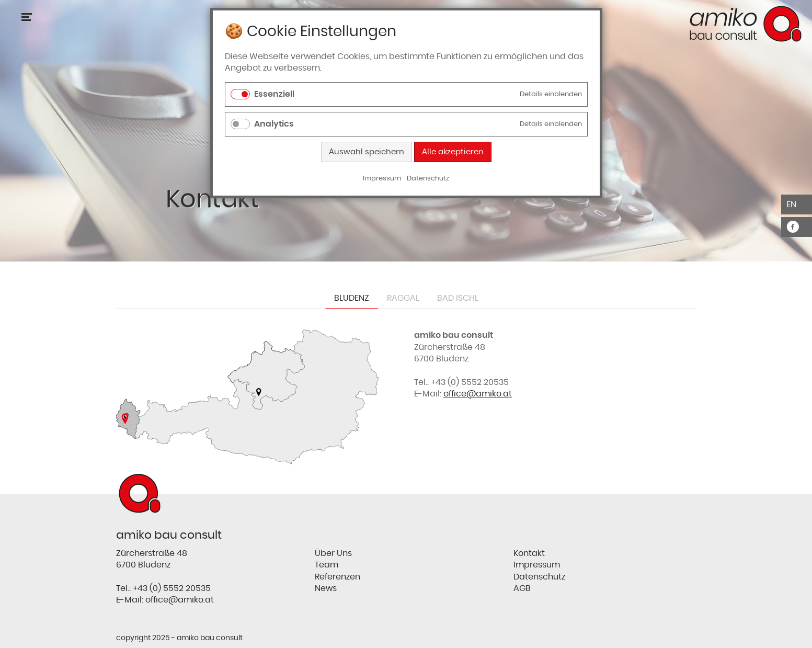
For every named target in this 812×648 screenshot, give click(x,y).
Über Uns (333, 553)
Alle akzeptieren (453, 152)
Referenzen (338, 577)
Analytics (274, 124)
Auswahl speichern (367, 152)
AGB (522, 588)
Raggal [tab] (403, 298)
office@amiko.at (478, 394)
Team (327, 565)
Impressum (537, 565)
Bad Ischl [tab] (458, 298)
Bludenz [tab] (352, 298)
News (326, 588)
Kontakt (529, 553)
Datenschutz (539, 577)
